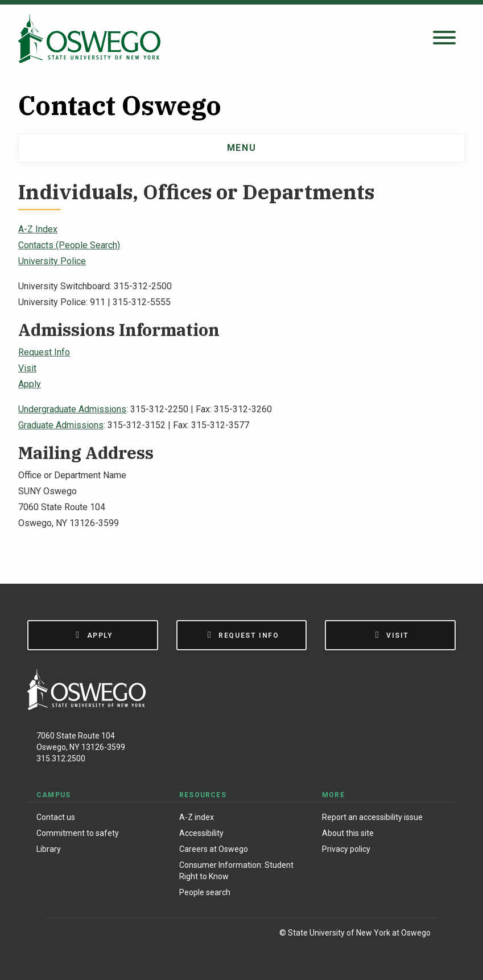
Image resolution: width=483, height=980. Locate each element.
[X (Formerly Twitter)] (108, 935)
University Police (52, 261)
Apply (30, 384)
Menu (242, 148)
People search (205, 892)
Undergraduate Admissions (72, 409)
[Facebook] (60, 935)
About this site (348, 833)
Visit (27, 368)
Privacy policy (346, 849)
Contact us (56, 817)
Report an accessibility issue (372, 817)
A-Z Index (38, 229)
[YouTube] (132, 935)
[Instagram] (84, 935)
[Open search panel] (444, 38)
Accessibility (201, 833)
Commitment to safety (78, 833)
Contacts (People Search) (69, 245)
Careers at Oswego (214, 849)
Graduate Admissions (61, 425)
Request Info (44, 352)
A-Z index (197, 817)
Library (49, 849)
